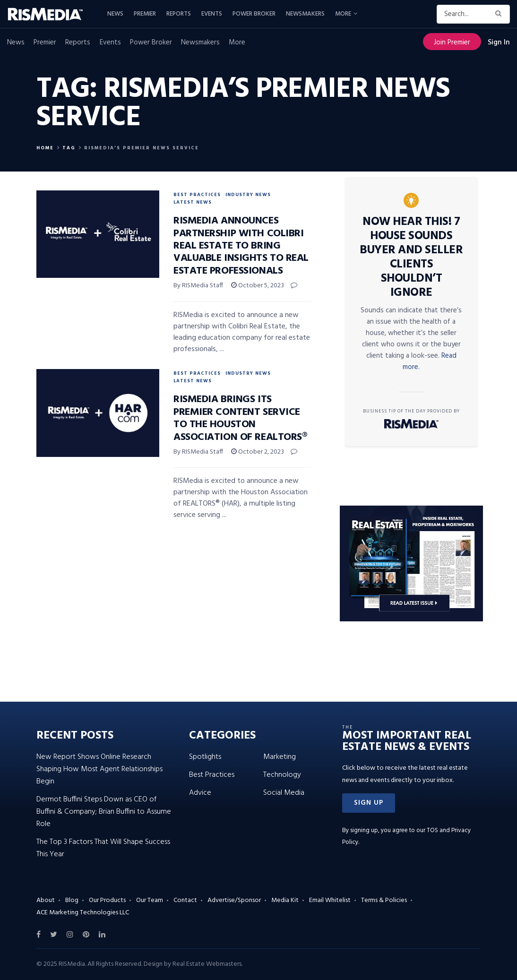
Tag (69, 148)
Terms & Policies (384, 900)
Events (212, 14)
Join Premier (452, 43)
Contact (185, 900)
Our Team (150, 900)
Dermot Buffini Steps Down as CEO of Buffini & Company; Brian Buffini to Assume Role (104, 812)
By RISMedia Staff (198, 286)
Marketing (280, 757)
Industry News (248, 195)
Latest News (193, 202)
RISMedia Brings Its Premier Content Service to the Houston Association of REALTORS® (240, 418)
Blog (72, 900)
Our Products (107, 900)
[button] (369, 803)
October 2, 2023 (258, 452)
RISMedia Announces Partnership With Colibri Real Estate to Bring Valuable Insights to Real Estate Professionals (241, 246)
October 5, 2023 (258, 286)
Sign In (499, 43)
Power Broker (254, 14)
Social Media (284, 793)
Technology (282, 775)
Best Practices (197, 195)
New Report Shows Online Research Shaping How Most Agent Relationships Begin (99, 769)
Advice (200, 793)
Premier (145, 14)
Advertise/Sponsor (234, 900)
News (115, 14)
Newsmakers (305, 14)
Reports (179, 14)
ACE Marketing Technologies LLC (83, 913)
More (343, 14)
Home (45, 148)
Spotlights (205, 757)
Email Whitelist (330, 900)
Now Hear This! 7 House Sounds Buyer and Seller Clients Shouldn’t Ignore (411, 258)
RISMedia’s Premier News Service (142, 148)
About (46, 900)
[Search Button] (500, 14)
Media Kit (285, 900)
